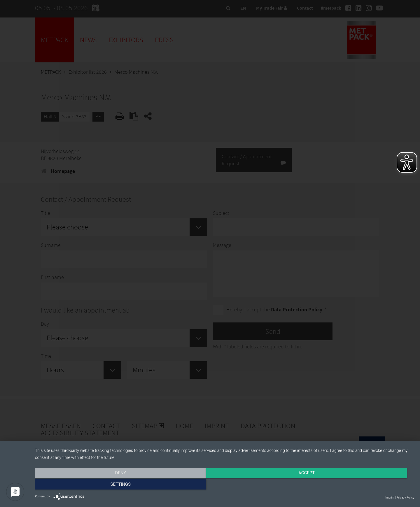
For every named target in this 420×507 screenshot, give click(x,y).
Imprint (390, 498)
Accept (225, 486)
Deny (92, 486)
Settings (357, 486)
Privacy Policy (405, 498)
